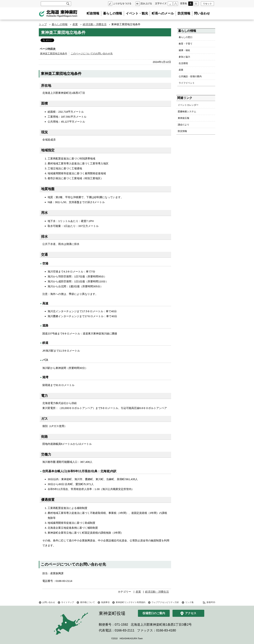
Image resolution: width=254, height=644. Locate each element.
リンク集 (189, 602)
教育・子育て (186, 44)
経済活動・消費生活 (95, 24)
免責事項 (105, 602)
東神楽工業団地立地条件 (54, 54)
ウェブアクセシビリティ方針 (165, 602)
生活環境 (183, 63)
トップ (43, 24)
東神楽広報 (184, 118)
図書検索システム (187, 112)
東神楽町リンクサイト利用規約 (131, 602)
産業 (75, 24)
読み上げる (146, 3)
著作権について (87, 602)
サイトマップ (68, 602)
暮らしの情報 (113, 13)
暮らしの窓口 (186, 37)
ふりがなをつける (122, 3)
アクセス (191, 613)
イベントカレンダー (188, 105)
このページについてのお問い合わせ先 (92, 54)
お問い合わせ (49, 602)
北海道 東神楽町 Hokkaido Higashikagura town (58, 14)
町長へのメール (163, 13)
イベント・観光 (137, 13)
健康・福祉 (184, 50)
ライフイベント (187, 83)
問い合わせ (202, 13)
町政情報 (93, 13)
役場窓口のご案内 (154, 613)
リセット (207, 4)
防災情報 (184, 13)
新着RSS (211, 602)
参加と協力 (184, 57)
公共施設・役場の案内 (190, 76)
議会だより (184, 125)
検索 (68, 4)
